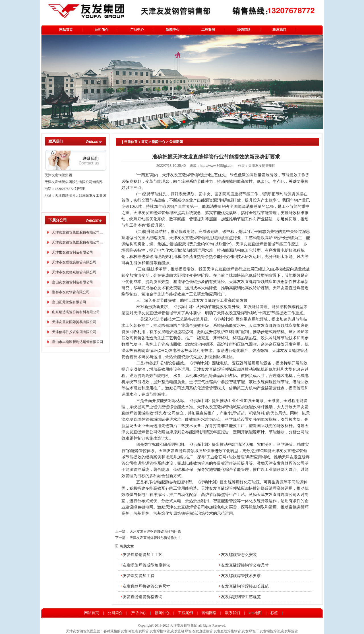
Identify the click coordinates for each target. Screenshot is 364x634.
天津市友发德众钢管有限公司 (74, 272)
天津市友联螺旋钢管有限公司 (74, 262)
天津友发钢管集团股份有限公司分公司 (81, 232)
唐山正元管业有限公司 (69, 302)
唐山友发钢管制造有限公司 (73, 282)
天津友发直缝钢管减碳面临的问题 (155, 532)
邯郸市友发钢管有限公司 (71, 292)
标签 (275, 613)
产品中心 (137, 30)
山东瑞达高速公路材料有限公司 (76, 312)
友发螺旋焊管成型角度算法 (146, 565)
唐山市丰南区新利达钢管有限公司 (78, 342)
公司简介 (102, 30)
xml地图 (255, 613)
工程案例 (208, 30)
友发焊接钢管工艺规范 (241, 597)
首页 (144, 142)
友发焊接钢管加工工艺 (142, 555)
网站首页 (66, 30)
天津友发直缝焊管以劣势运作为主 (155, 538)
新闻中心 (173, 30)
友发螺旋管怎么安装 (239, 555)
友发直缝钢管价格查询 (142, 597)
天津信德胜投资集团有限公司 (74, 332)
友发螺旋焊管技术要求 (241, 576)
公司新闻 (176, 142)
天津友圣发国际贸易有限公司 (74, 322)
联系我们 (279, 30)
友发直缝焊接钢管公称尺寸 (245, 565)
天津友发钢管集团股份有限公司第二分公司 (84, 242)
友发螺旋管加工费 (138, 576)
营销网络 (244, 30)
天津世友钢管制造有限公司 (73, 252)
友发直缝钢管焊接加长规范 (245, 586)
